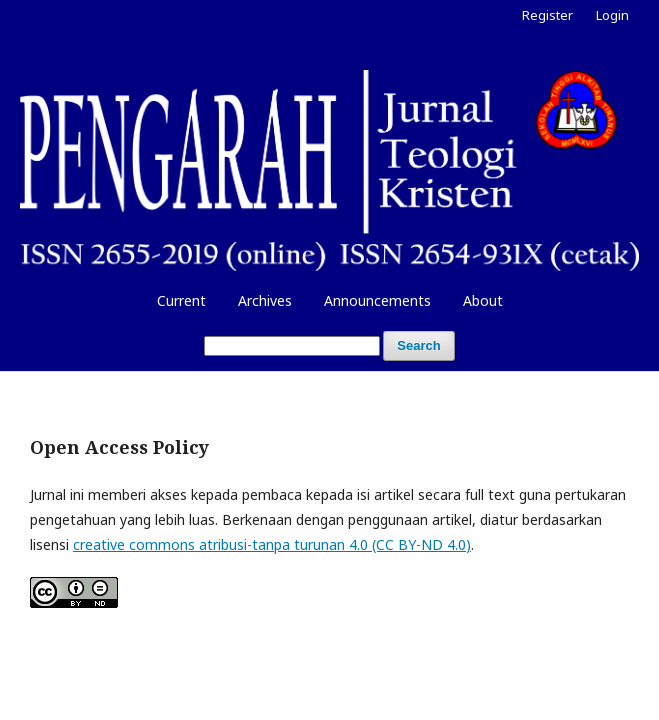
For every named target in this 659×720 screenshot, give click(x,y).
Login (612, 15)
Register (547, 15)
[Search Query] (292, 346)
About (483, 300)
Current (181, 300)
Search (418, 345)
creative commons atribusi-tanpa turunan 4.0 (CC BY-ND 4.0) (272, 544)
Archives (265, 300)
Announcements (377, 300)
